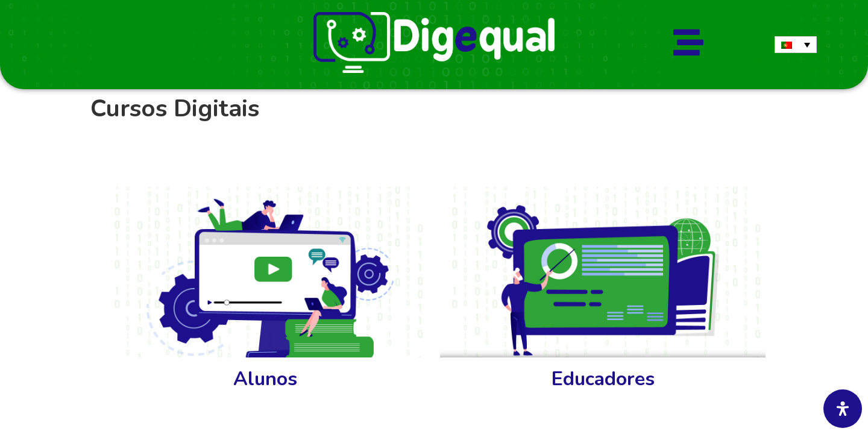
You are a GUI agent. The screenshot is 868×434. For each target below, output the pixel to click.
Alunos (265, 379)
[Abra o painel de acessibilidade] (843, 409)
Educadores (603, 379)
